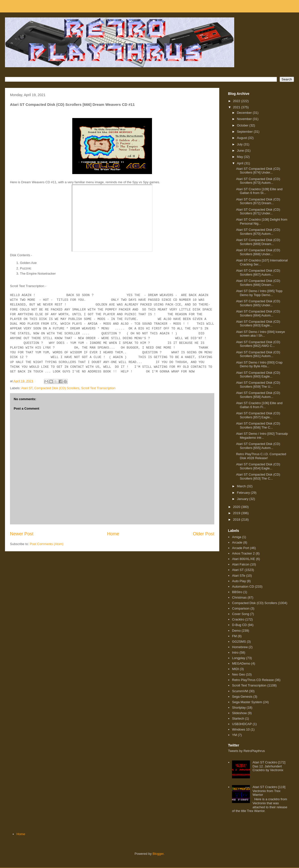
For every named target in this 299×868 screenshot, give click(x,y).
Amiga (237, 537)
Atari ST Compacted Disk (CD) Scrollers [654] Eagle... (258, 466)
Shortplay (239, 708)
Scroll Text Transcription (98, 388)
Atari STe (239, 576)
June (241, 151)
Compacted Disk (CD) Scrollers (57, 388)
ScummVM (240, 691)
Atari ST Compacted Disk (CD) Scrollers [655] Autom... (258, 446)
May (240, 157)
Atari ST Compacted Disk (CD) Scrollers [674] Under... (258, 171)
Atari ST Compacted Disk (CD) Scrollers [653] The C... (258, 476)
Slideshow (239, 713)
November (245, 119)
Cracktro (238, 619)
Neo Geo (238, 674)
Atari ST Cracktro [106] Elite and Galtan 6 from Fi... (259, 405)
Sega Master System (247, 702)
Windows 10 (241, 729)
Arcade (237, 542)
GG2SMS (239, 642)
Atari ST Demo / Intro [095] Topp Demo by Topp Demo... (259, 293)
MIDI (235, 669)
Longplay (239, 658)
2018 (237, 520)
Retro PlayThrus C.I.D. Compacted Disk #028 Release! (261, 456)
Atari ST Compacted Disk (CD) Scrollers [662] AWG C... (258, 344)
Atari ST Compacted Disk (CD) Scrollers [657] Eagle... (258, 415)
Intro (235, 652)
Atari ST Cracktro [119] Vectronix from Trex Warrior (269, 791)
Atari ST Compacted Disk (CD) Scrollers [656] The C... (258, 425)
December (245, 113)
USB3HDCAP (242, 724)
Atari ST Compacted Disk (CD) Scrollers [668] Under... (258, 252)
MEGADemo (241, 663)
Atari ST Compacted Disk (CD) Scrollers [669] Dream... (258, 242)
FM (234, 636)
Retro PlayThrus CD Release (253, 680)
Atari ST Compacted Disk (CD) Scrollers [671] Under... (258, 212)
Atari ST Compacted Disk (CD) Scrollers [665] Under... (258, 303)
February (244, 493)
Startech (238, 718)
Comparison (241, 608)
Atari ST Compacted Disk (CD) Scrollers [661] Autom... (258, 354)
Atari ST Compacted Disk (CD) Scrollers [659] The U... (258, 385)
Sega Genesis (242, 697)
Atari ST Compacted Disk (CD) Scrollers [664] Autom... (258, 313)
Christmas (239, 597)
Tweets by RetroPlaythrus (246, 751)
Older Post (204, 534)
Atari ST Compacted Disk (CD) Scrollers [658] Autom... (258, 395)
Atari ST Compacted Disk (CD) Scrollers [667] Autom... (258, 273)
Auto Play (239, 581)
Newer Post (22, 534)
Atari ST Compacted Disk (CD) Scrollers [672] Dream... (258, 201)
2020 (237, 507)
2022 (237, 101)
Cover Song (241, 614)
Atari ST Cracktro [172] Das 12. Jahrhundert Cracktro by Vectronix (269, 766)
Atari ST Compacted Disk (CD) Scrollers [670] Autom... (258, 232)
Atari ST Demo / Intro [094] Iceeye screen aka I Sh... (260, 334)
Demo (236, 631)
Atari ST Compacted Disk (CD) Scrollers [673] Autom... (258, 181)
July (240, 144)
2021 (237, 107)
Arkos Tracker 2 (243, 553)
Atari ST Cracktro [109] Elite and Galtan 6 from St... (259, 191)
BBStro (237, 592)
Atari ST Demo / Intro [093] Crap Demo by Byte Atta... (259, 364)
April (241, 163)
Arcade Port (241, 548)
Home (113, 534)
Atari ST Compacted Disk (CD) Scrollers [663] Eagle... (258, 324)
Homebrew (240, 647)
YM (234, 735)
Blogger (158, 854)
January (243, 499)
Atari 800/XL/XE (244, 559)
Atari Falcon (241, 564)
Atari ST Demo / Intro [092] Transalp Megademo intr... (262, 436)
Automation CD (243, 587)
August (242, 138)
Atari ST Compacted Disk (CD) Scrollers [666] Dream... (258, 283)
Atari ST (27, 388)
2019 (237, 513)
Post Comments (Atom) (47, 544)
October (243, 125)
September (245, 132)
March (242, 486)
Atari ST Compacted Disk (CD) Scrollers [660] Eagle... (258, 375)
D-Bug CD (239, 625)
